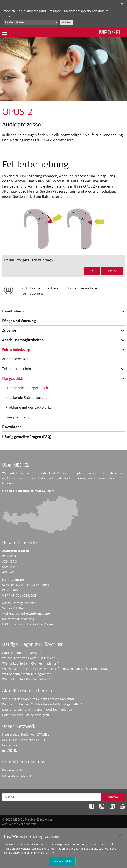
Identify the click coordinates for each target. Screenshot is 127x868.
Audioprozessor (15, 359)
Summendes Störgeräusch (27, 388)
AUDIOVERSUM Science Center (24, 740)
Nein (112, 271)
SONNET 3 (9, 561)
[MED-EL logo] (110, 32)
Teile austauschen (17, 369)
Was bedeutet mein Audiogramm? (26, 674)
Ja (92, 271)
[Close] (120, 837)
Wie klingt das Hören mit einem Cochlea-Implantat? (39, 699)
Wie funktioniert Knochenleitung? (26, 679)
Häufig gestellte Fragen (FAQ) (27, 437)
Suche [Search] (113, 797)
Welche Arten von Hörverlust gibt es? (28, 658)
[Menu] (5, 32)
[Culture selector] (31, 22)
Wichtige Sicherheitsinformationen (27, 614)
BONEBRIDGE (12, 590)
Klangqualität (13, 378)
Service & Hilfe (12, 608)
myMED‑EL (10, 750)
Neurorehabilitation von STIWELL (26, 734)
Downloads (12, 427)
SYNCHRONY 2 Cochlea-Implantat (26, 585)
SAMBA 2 (9, 567)
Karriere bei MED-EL (16, 770)
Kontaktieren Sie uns (17, 776)
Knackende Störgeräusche (26, 398)
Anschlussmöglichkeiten (23, 340)
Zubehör (9, 330)
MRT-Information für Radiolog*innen (28, 624)
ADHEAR (8, 572)
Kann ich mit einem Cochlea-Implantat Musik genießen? (42, 704)
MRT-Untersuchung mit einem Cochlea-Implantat (37, 710)
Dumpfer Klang (17, 417)
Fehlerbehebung (16, 349)
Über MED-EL (16, 466)
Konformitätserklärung (18, 619)
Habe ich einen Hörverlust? (21, 653)
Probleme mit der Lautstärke (28, 407)
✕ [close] (122, 4)
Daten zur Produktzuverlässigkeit (26, 715)
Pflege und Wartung (19, 321)
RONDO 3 (9, 556)
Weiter (67, 22)
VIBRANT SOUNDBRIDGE (19, 595)
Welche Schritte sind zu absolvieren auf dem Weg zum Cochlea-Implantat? (55, 669)
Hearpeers (10, 745)
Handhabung (13, 311)
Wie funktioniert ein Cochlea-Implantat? (30, 663)
